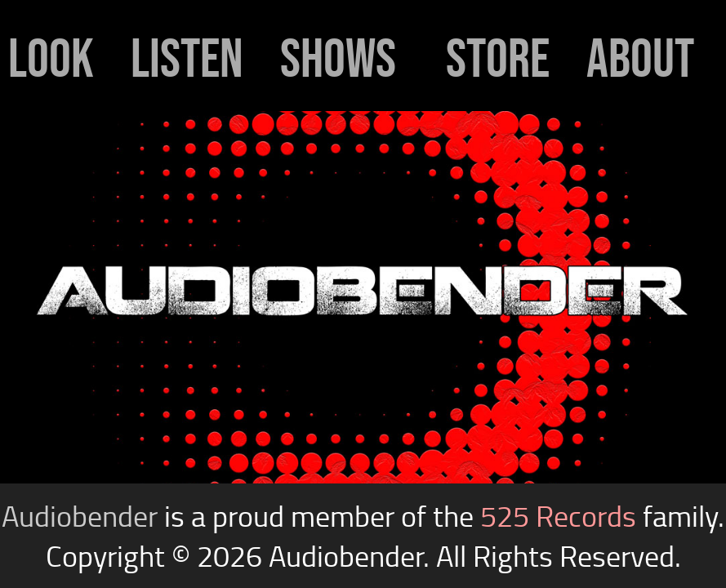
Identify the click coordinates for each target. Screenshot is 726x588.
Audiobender (80, 516)
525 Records (558, 516)
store (498, 58)
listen (187, 58)
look (51, 58)
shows (338, 58)
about (640, 58)
